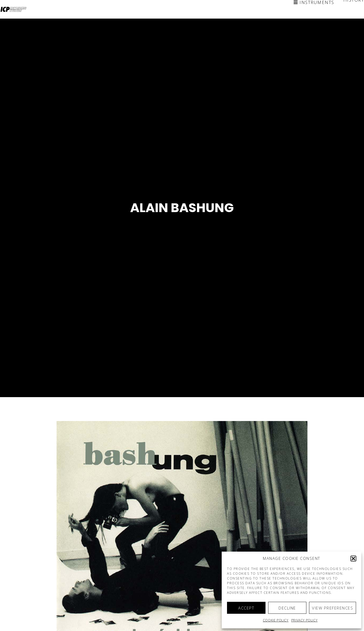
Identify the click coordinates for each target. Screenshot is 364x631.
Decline (287, 608)
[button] (353, 559)
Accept (246, 608)
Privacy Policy (304, 620)
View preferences (333, 608)
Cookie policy (276, 620)
